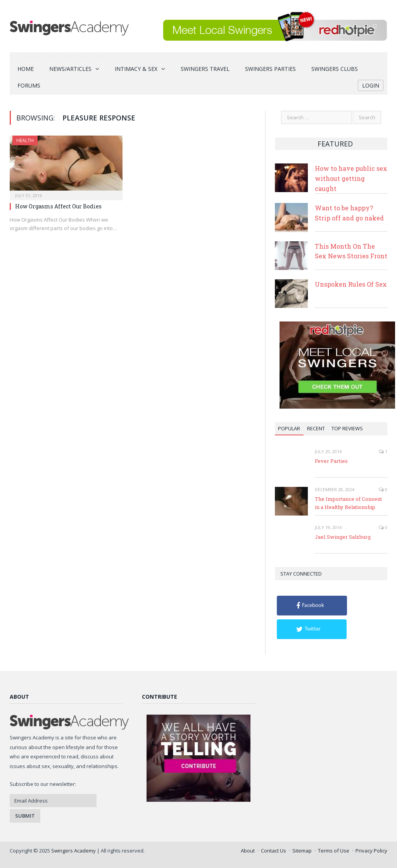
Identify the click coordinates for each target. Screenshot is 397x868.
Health (25, 140)
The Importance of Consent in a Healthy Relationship (348, 503)
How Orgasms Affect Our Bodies (58, 206)
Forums (29, 85)
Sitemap (302, 851)
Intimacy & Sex (136, 69)
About (248, 851)
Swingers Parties (270, 69)
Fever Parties (331, 461)
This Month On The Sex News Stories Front (351, 251)
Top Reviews (347, 428)
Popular (289, 428)
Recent (316, 428)
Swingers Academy (73, 851)
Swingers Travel (205, 69)
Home (26, 69)
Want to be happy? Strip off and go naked (349, 213)
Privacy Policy (371, 851)
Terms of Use (334, 851)
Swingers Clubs (335, 69)
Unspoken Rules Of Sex (351, 284)
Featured (335, 144)
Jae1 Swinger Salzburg (343, 537)
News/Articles (70, 69)
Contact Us (274, 851)
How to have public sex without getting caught (351, 178)
